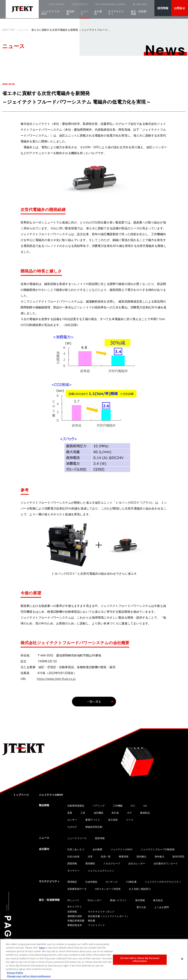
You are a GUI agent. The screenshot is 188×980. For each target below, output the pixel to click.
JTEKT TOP (8, 30)
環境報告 (72, 882)
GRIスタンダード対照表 (108, 889)
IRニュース (73, 900)
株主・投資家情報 (139, 15)
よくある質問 (162, 907)
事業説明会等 (75, 925)
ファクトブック (96, 925)
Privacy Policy (15, 973)
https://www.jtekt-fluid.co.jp (56, 679)
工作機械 (118, 806)
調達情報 (72, 863)
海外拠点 (159, 856)
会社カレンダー (137, 863)
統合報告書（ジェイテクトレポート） (109, 916)
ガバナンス (112, 882)
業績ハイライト (118, 900)
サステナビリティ (116, 15)
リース (130, 820)
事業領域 (124, 856)
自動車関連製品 (76, 806)
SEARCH (123, 6)
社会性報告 (91, 882)
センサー (72, 820)
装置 (70, 813)
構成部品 (145, 813)
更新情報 (100, 838)
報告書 (92, 921)
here (42, 948)
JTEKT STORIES (47, 5)
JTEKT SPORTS (68, 5)
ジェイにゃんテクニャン (101, 871)
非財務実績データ (77, 889)
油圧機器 (98, 813)
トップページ (21, 795)
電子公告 (141, 907)
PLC (133, 806)
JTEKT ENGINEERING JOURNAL (94, 5)
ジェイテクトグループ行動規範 (158, 849)
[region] (94, 959)
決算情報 (72, 912)
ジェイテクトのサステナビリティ (163, 882)
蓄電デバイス (93, 820)
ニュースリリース (77, 838)
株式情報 (140, 900)
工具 (83, 813)
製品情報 (70, 15)
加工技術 (113, 820)
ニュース (84, 15)
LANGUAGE (141, 6)
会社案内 (98, 15)
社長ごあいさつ (76, 849)
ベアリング (99, 806)
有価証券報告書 (76, 921)
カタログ (72, 827)
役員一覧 (106, 856)
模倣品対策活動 (94, 827)
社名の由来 (73, 856)
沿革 (90, 856)
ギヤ (129, 813)
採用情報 (163, 8)
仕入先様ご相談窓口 (140, 889)
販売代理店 (179, 856)
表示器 (115, 813)
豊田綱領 (90, 863)
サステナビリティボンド (101, 912)
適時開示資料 (75, 916)
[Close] (182, 959)
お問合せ (180, 8)
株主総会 (158, 900)
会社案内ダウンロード (166, 863)
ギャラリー (73, 871)
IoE (145, 806)
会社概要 (97, 849)
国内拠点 (141, 856)
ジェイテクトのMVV (50, 15)
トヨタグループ (112, 863)
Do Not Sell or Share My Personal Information (140, 960)
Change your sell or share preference (29, 976)
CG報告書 (131, 882)
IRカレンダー (95, 900)
